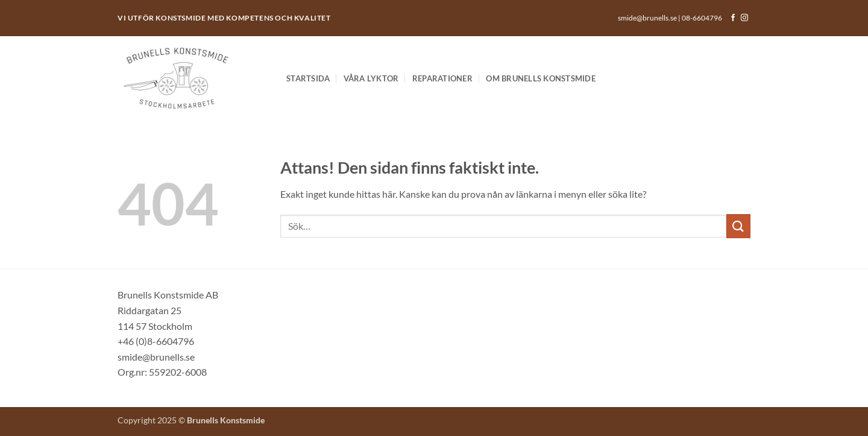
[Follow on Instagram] (744, 18)
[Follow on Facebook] (733, 18)
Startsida (308, 78)
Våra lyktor (371, 78)
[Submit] (738, 226)
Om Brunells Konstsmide (541, 78)
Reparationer (442, 78)
